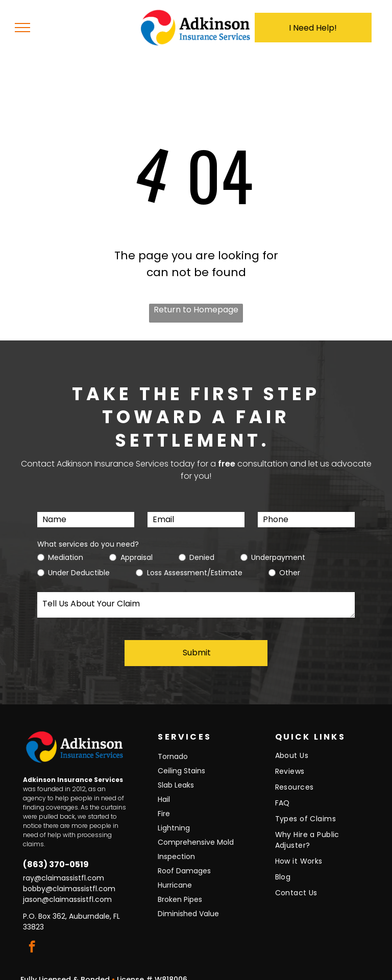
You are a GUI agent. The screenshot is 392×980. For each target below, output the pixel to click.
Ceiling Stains (181, 760)
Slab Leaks (176, 774)
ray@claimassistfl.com (64, 867)
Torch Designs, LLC (283, 972)
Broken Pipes (180, 889)
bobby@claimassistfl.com (69, 878)
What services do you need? (88, 544)
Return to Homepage (196, 310)
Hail (164, 789)
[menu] (22, 28)
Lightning (174, 817)
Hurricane (175, 874)
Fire (164, 803)
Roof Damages (184, 860)
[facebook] (32, 937)
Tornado (173, 746)
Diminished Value (188, 903)
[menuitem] (320, 748)
